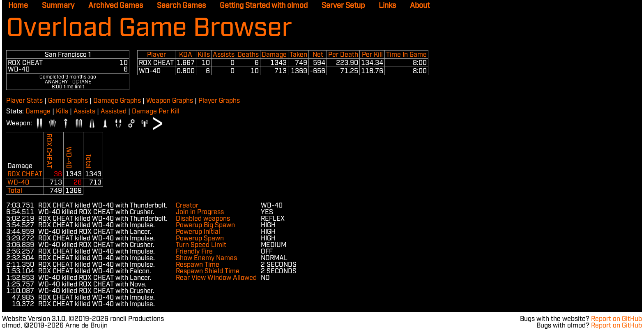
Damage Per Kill (156, 112)
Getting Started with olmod (264, 6)
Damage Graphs (117, 101)
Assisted (114, 112)
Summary (58, 6)
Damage (38, 112)
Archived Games (116, 6)
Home (18, 6)
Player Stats (24, 101)
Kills (62, 112)
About (420, 6)
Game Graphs (68, 101)
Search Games (181, 6)
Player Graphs (219, 101)
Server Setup (343, 6)
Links (387, 6)
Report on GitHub (616, 319)
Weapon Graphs (170, 101)
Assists (84, 112)
